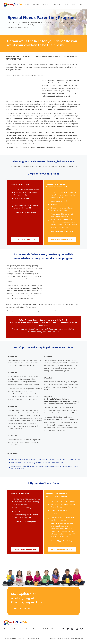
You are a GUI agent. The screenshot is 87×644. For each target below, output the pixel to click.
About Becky (46, 5)
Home (27, 5)
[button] (25, 240)
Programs (57, 5)
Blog (74, 5)
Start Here (36, 5)
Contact (66, 5)
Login (81, 5)
